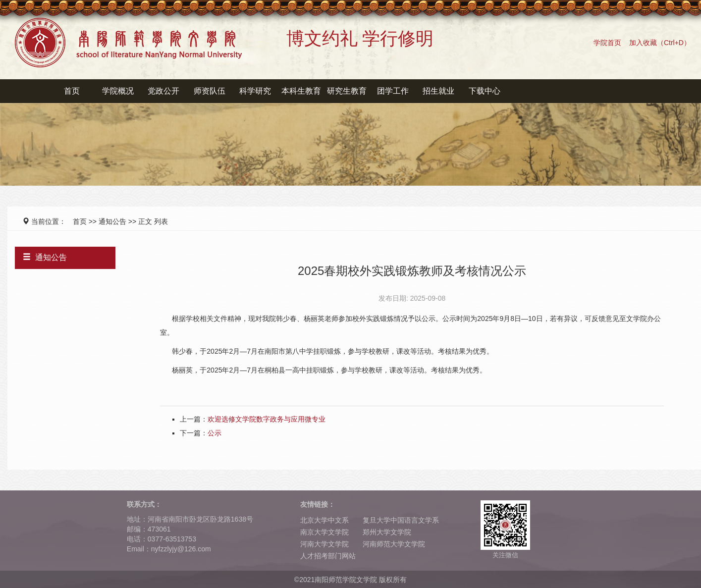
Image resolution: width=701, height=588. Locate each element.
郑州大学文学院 (387, 532)
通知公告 (112, 221)
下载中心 (485, 91)
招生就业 (438, 91)
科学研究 (255, 91)
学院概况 (118, 91)
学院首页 (607, 43)
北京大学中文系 (324, 520)
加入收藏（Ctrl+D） (660, 43)
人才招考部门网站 (328, 556)
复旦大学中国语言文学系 (401, 520)
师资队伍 (210, 91)
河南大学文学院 (324, 544)
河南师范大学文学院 (394, 544)
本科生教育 (301, 91)
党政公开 (163, 91)
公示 (215, 433)
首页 (72, 91)
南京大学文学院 (324, 532)
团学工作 (393, 91)
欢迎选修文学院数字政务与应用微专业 (267, 419)
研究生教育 (347, 91)
